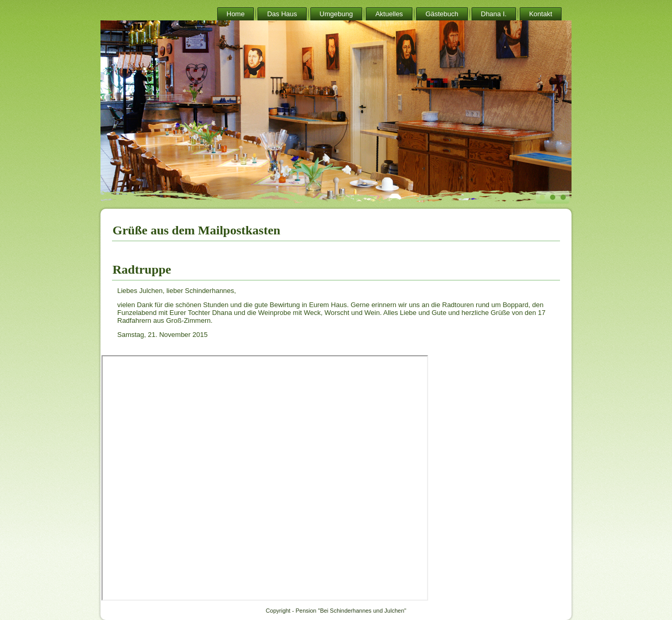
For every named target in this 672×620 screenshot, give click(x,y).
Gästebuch (442, 14)
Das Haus (282, 14)
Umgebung (337, 14)
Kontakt (541, 14)
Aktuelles (389, 14)
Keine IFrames (265, 478)
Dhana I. (494, 14)
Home (236, 14)
